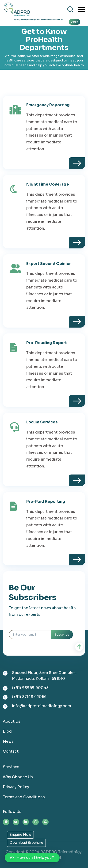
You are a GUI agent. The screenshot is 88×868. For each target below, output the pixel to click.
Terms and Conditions (24, 797)
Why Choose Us (18, 777)
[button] (32, 858)
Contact (11, 751)
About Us (12, 721)
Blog (7, 731)
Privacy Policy (16, 787)
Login (75, 22)
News (8, 741)
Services (11, 767)
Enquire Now (20, 835)
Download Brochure (26, 843)
